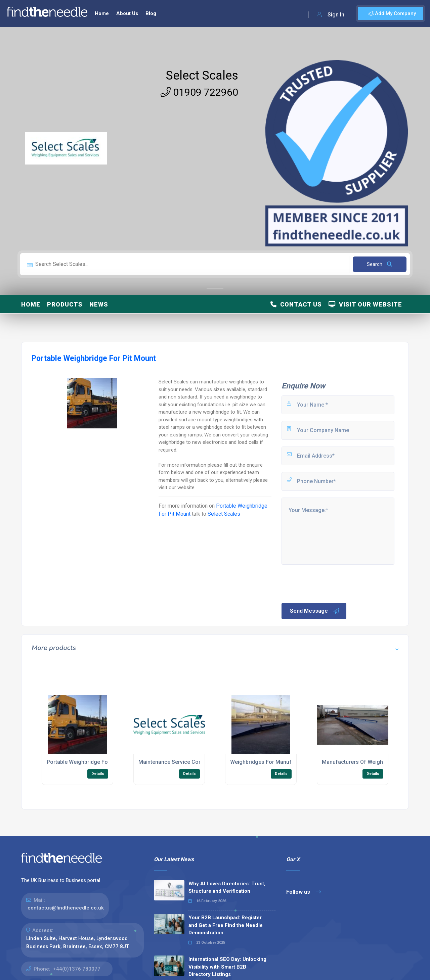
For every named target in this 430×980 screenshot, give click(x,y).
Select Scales (202, 76)
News (99, 304)
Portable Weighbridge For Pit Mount (91, 762)
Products (65, 304)
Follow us (304, 892)
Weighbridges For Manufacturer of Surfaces (285, 762)
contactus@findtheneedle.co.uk (66, 908)
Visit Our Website (365, 304)
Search (379, 264)
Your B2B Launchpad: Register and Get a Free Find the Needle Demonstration (226, 925)
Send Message (315, 611)
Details (98, 774)
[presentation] (332, 583)
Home (102, 13)
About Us (127, 13)
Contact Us (296, 304)
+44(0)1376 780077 (77, 969)
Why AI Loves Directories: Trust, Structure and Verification (227, 888)
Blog (151, 13)
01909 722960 (199, 92)
